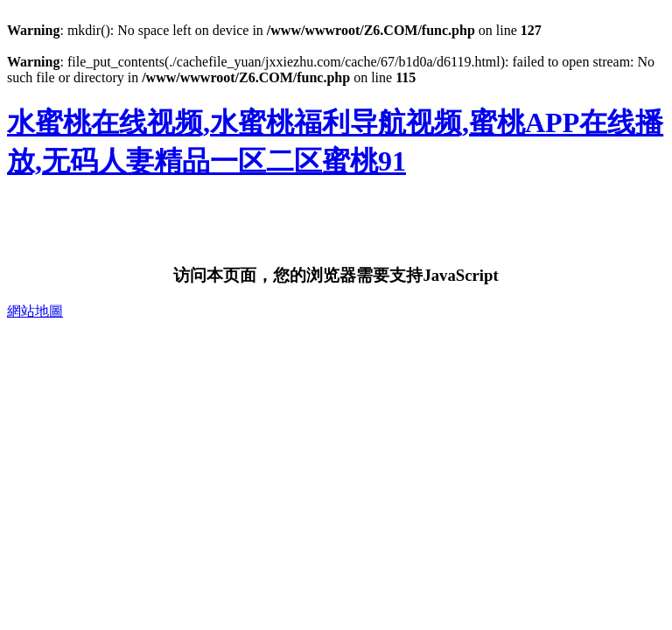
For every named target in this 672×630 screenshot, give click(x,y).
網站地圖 (35, 311)
